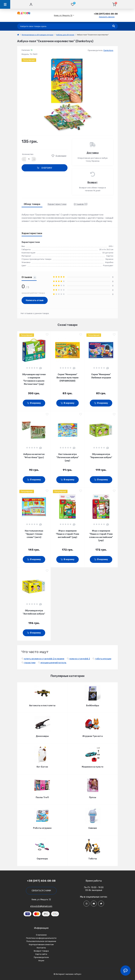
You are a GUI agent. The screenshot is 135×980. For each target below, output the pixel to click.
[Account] (31, 4)
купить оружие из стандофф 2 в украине (44, 659)
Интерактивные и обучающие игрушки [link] (38, 35)
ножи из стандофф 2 (80, 659)
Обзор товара (32, 204)
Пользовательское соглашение (41, 941)
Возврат (93, 182)
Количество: (28, 154)
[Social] (86, 904)
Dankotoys (108, 50)
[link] (18, 35)
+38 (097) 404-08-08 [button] (41, 881)
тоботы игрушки (103, 659)
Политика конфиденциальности (41, 938)
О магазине (41, 935)
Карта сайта (41, 954)
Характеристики (57, 204)
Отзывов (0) (81, 204)
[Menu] (5, 4)
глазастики (30, 663)
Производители (41, 957)
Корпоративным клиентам (41, 944)
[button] (63, 15)
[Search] (114, 26)
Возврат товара (41, 951)
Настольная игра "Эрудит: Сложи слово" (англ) (34, 534)
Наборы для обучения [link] (65, 35)
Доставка (93, 153)
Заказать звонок (107, 17)
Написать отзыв (35, 300)
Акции (41, 961)
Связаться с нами (41, 891)
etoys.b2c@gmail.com (41, 906)
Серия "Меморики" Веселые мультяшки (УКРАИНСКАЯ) (67, 378)
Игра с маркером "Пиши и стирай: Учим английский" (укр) (67, 534)
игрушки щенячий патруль (53, 663)
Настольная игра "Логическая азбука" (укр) (67, 457)
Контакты (41, 948)
